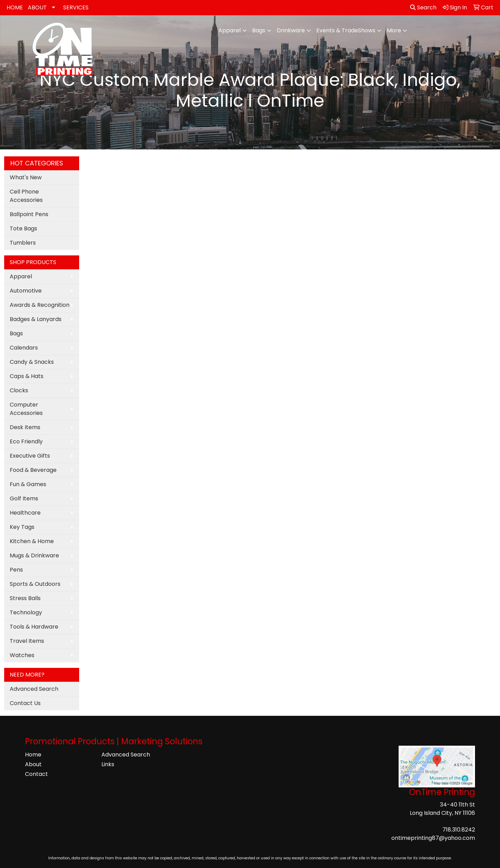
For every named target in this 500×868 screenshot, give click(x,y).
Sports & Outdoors (35, 584)
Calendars (24, 348)
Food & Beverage (33, 470)
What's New (26, 177)
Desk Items (25, 427)
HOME (15, 7)
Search (423, 7)
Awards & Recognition (40, 305)
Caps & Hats (27, 376)
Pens (16, 570)
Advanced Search (34, 689)
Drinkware (291, 30)
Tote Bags (23, 228)
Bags (259, 30)
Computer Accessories (26, 409)
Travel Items (27, 641)
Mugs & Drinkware (34, 555)
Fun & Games (28, 484)
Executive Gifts (30, 456)
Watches (22, 655)
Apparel (230, 30)
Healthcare (25, 513)
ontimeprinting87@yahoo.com (433, 838)
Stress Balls (25, 598)
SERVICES (76, 7)
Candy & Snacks (32, 362)
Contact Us (25, 703)
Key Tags (22, 527)
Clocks (19, 390)
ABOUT (37, 7)
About (33, 764)
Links (108, 764)
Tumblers (23, 243)
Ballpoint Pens (29, 214)
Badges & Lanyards (36, 319)
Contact (36, 774)
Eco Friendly (26, 441)
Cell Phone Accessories (26, 196)
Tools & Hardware (34, 627)
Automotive (26, 291)
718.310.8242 (459, 830)
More (394, 30)
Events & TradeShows (346, 30)
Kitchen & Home (32, 541)
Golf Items (24, 498)
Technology (26, 612)
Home (33, 755)
